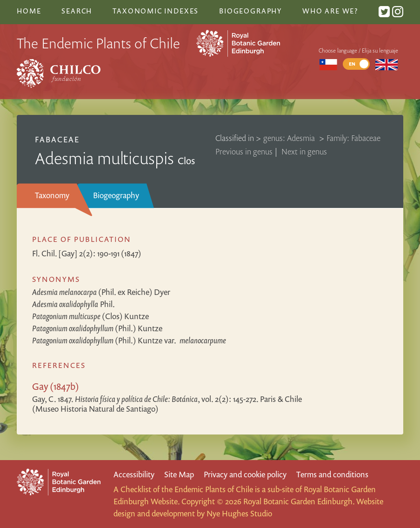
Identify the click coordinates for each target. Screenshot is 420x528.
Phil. (73, 304)
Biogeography (116, 195)
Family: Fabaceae (353, 138)
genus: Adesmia (290, 138)
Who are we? (330, 11)
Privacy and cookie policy (245, 474)
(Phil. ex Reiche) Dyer (101, 292)
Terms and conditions (332, 474)
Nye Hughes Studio (239, 513)
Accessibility (134, 474)
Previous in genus (244, 151)
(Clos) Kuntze (90, 316)
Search (77, 11)
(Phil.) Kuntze (97, 328)
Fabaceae (57, 139)
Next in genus (304, 151)
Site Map (179, 474)
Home (29, 11)
